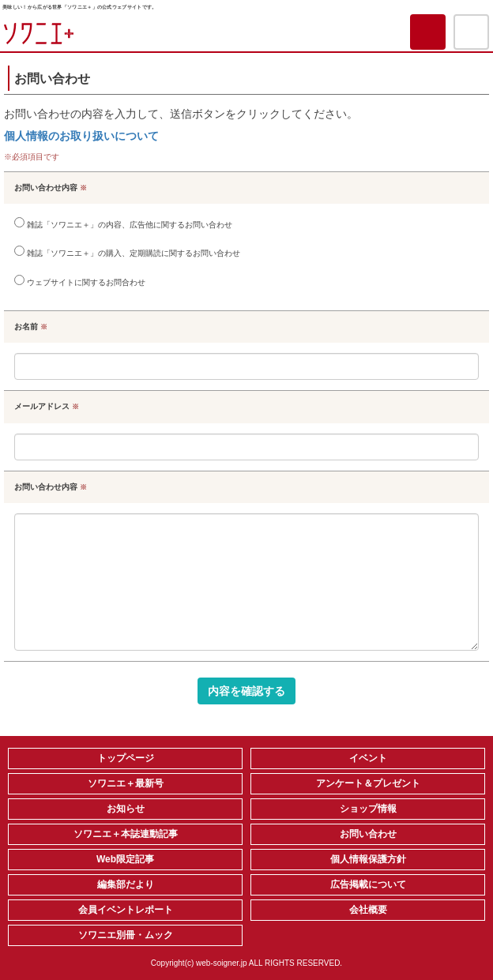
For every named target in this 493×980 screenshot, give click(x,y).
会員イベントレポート (126, 910)
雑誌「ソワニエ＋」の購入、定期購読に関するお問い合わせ (127, 252)
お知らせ (126, 809)
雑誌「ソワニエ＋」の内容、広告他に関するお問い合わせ (123, 223)
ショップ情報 (368, 809)
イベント (368, 758)
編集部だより (126, 884)
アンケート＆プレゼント (368, 783)
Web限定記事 (125, 859)
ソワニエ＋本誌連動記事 (126, 834)
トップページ (126, 758)
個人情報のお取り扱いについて (81, 136)
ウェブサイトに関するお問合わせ (80, 281)
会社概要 (368, 910)
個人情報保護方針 (368, 859)
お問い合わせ (368, 834)
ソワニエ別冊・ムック (126, 935)
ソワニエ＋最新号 (126, 783)
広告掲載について (368, 884)
